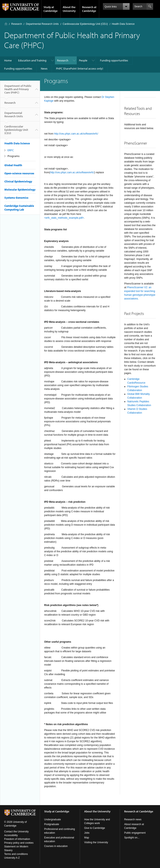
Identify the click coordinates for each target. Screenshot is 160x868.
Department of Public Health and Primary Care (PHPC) (18, 91)
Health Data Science (123, 24)
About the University (69, 9)
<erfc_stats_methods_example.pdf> (64, 218)
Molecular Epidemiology (20, 190)
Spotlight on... (132, 838)
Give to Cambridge (95, 828)
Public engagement (135, 833)
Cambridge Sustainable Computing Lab (19, 208)
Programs (14, 156)
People (83, 60)
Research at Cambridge (89, 9)
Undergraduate (52, 819)
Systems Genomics (16, 198)
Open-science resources (19, 173)
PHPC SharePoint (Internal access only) (80, 69)
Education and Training (32, 60)
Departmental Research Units (42, 24)
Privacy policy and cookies (19, 843)
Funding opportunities (114, 60)
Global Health (13, 165)
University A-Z (12, 858)
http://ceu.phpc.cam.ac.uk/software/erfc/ (76, 134)
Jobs (87, 833)
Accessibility (11, 835)
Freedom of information (17, 839)
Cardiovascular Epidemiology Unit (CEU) (85, 24)
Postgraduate (52, 824)
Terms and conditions (16, 854)
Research (17, 24)
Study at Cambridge (51, 9)
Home (6, 24)
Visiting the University (96, 842)
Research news (133, 819)
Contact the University (16, 832)
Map (87, 838)
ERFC (11, 150)
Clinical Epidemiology (18, 181)
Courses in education (56, 846)
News (44, 69)
